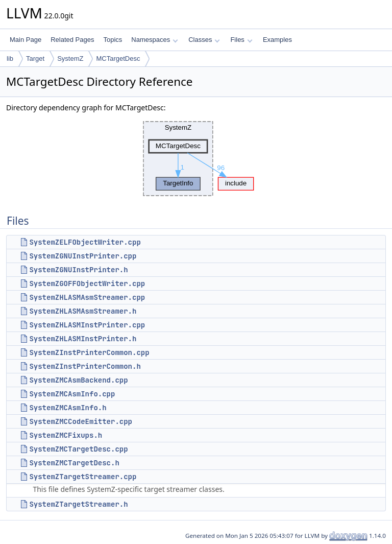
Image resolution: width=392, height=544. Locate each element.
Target (35, 58)
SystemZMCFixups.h (66, 435)
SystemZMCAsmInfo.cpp (72, 394)
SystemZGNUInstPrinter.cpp (83, 256)
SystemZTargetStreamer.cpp (83, 477)
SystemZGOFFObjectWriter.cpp (87, 283)
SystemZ (70, 58)
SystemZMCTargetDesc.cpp (78, 449)
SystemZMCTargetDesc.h (74, 463)
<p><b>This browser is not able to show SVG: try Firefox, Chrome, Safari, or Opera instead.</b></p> (196, 159)
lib (10, 58)
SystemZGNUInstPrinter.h (78, 270)
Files (241, 40)
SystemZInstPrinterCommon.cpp (89, 352)
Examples (277, 40)
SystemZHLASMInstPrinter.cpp (87, 325)
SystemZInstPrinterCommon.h (85, 366)
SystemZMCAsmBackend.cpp (78, 380)
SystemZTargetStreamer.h (78, 504)
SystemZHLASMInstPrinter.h (83, 339)
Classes (204, 40)
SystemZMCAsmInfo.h (68, 408)
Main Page (26, 40)
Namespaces (154, 40)
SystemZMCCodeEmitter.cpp (81, 421)
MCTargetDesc (118, 58)
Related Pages (72, 40)
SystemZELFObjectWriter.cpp (85, 242)
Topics (113, 40)
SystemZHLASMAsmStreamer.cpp (87, 297)
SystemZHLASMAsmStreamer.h (83, 311)
